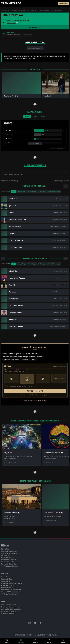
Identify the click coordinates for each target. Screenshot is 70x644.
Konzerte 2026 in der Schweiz (11, 590)
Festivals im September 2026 (11, 562)
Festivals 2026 (6, 554)
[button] (35, 27)
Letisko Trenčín (11, 23)
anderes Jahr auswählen (35, 48)
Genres (35, 117)
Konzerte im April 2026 (9, 584)
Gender (43, 117)
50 (43, 378)
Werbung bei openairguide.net (11, 608)
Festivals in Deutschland (9, 552)
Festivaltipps (5, 547)
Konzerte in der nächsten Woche (12, 582)
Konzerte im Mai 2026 (8, 586)
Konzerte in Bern (7, 580)
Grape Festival (31, 10)
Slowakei (22, 10)
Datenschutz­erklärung (8, 610)
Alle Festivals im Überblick (10, 565)
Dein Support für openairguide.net (12, 605)
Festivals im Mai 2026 (8, 556)
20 (27, 378)
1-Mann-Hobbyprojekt (32, 354)
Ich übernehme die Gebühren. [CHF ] (19, 385)
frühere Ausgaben (44, 10)
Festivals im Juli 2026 (8, 560)
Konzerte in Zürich (7, 577)
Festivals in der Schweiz (9, 550)
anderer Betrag (59, 378)
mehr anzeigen (35, 143)
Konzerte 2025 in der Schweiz (11, 588)
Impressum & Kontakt (8, 612)
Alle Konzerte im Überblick (10, 592)
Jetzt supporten (63, 4)
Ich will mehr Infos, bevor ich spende (34, 399)
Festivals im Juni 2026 (9, 558)
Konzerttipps (5, 575)
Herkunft (27, 117)
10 (11, 378)
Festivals (14, 10)
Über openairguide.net (8, 603)
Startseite (6, 10)
